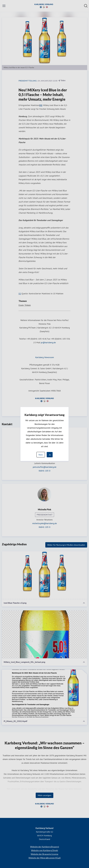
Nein (41, 455)
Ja (50, 455)
